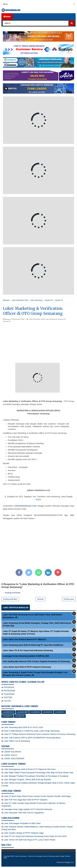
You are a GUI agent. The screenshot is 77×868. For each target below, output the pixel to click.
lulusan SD (20, 716)
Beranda (40, 599)
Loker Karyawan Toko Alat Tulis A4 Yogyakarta (24, 813)
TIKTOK (7, 701)
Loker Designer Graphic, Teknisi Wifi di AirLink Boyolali (27, 780)
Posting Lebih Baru (10, 599)
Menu (7, 16)
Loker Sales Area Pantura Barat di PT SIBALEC (24, 639)
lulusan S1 (7, 321)
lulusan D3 (62, 319)
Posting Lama (69, 599)
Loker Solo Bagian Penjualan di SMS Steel (22, 823)
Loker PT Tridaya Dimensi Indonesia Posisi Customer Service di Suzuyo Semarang (39, 734)
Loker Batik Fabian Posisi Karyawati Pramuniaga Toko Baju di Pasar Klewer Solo (38, 773)
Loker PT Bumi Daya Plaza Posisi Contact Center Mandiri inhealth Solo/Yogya (37, 796)
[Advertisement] (38, 343)
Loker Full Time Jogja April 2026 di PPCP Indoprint (25, 800)
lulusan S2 (7, 716)
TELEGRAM (9, 694)
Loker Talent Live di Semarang (17, 741)
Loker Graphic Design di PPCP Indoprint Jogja (24, 833)
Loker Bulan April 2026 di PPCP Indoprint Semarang (27, 667)
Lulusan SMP (22, 712)
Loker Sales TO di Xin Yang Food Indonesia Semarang (28, 650)
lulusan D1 (35, 712)
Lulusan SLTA (8, 712)
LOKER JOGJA (10, 755)
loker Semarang (51, 319)
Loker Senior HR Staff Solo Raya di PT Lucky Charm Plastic (29, 840)
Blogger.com (69, 862)
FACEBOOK (9, 687)
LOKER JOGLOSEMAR (14, 759)
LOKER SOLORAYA (12, 752)
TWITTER (8, 697)
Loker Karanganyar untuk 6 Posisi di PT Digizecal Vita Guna (30, 769)
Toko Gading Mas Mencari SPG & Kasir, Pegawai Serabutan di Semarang (36, 661)
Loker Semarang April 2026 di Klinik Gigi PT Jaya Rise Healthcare (33, 645)
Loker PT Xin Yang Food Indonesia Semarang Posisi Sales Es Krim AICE (35, 836)
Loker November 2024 (37, 319)
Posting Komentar (13, 593)
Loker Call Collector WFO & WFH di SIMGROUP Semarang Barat (32, 738)
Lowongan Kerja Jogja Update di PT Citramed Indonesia (28, 809)
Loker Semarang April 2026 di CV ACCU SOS (23, 727)
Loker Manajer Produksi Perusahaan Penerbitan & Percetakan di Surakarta (36, 776)
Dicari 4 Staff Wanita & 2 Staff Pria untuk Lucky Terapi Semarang (32, 731)
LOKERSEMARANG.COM (25, 506)
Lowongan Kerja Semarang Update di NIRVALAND (26, 656)
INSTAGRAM (9, 691)
